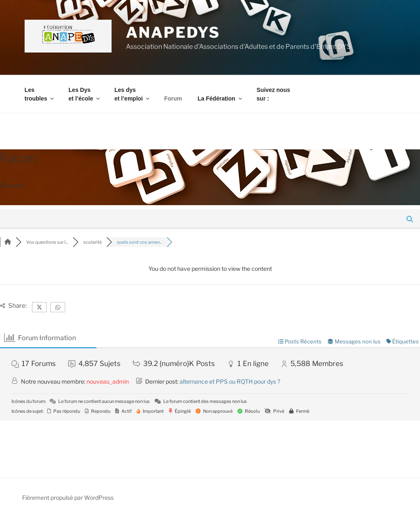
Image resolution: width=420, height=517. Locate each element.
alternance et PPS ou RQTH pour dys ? (230, 381)
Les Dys (85, 94)
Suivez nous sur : (274, 94)
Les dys (132, 94)
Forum (173, 98)
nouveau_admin (108, 381)
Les (40, 94)
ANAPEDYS (173, 32)
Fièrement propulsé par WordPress (68, 498)
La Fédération (220, 98)
